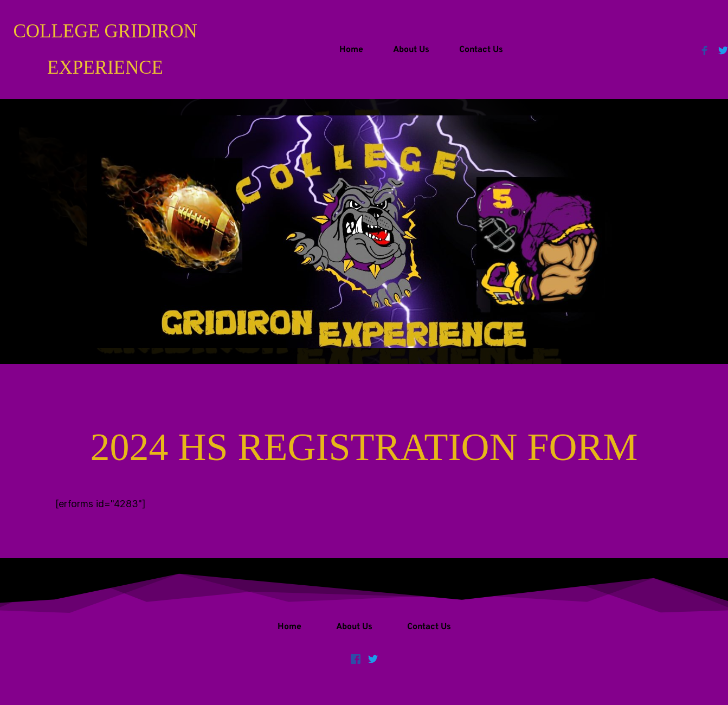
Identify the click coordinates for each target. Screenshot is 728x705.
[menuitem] (351, 50)
